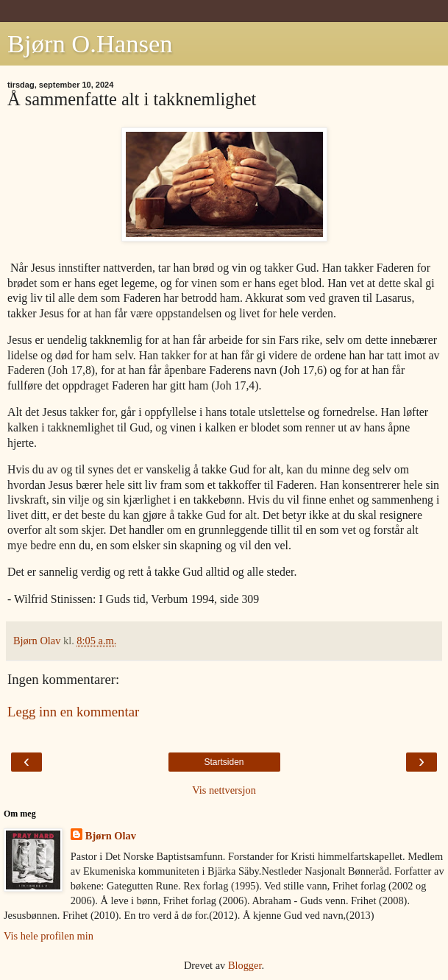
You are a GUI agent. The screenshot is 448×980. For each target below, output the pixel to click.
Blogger (245, 965)
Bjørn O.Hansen (90, 43)
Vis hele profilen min (49, 936)
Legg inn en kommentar (73, 712)
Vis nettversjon (224, 790)
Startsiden (224, 762)
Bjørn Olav (111, 836)
